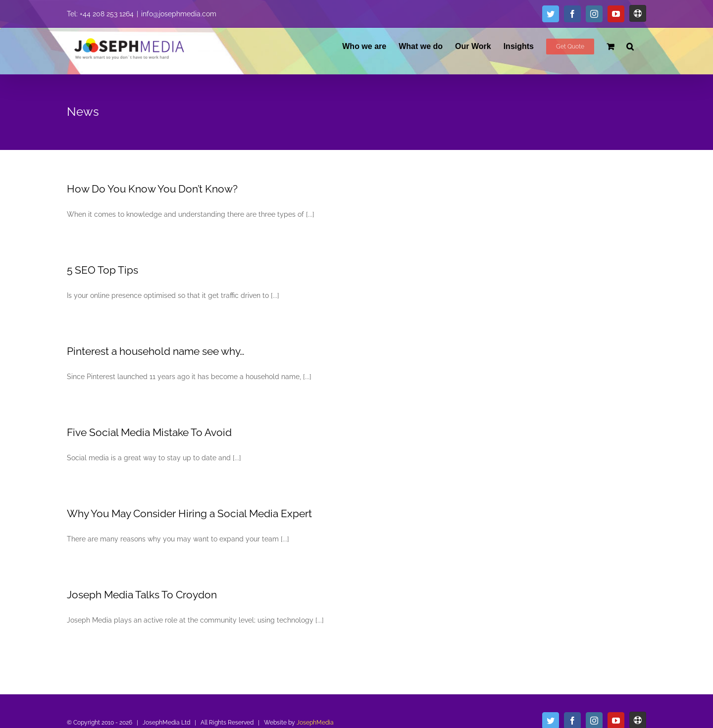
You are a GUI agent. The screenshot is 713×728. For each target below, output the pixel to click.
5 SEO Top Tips (102, 270)
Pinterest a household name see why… (156, 351)
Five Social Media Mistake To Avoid (149, 432)
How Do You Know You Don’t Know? (152, 189)
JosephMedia (315, 723)
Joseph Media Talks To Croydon (142, 595)
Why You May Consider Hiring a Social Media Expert (189, 513)
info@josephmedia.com (179, 14)
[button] (630, 46)
